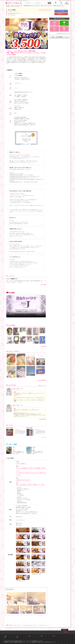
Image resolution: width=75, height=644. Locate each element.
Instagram (19, 523)
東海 (13, 3)
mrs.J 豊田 (37, 540)
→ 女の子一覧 (43, 346)
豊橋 (17, 637)
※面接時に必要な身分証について (63, 33)
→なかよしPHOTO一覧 (42, 380)
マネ (14, 447)
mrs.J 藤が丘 (41, 533)
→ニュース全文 (43, 284)
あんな (8, 428)
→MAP (31, 92)
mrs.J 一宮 (39, 547)
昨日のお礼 (17, 429)
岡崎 (54, 636)
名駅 (29, 636)
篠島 (34, 450)
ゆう (14, 389)
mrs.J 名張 (39, 561)
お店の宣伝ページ (61, 14)
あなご (34, 447)
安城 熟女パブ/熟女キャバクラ (45, 625)
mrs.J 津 (37, 567)
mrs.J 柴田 (21, 540)
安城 (5, 637)
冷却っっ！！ (38, 429)
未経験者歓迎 (12, 194)
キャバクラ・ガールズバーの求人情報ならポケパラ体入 (32, 641)
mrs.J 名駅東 (24, 567)
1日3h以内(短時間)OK (14, 232)
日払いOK (12, 220)
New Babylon (24, 533)
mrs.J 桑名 (23, 574)
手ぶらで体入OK (17, 155)
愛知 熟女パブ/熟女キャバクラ (18, 625)
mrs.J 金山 (39, 574)
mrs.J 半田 (37, 554)
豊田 (42, 636)
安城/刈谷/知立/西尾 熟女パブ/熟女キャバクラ (32, 625)
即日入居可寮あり (17, 244)
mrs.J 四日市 (24, 561)
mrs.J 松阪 (23, 581)
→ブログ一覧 (44, 437)
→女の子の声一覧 (42, 419)
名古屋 (6, 636)
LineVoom (19, 525)
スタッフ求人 (61, 11)
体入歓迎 (11, 155)
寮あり (11, 244)
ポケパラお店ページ (20, 520)
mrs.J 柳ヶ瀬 (24, 547)
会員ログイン (66, 632)
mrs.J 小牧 (21, 554)
